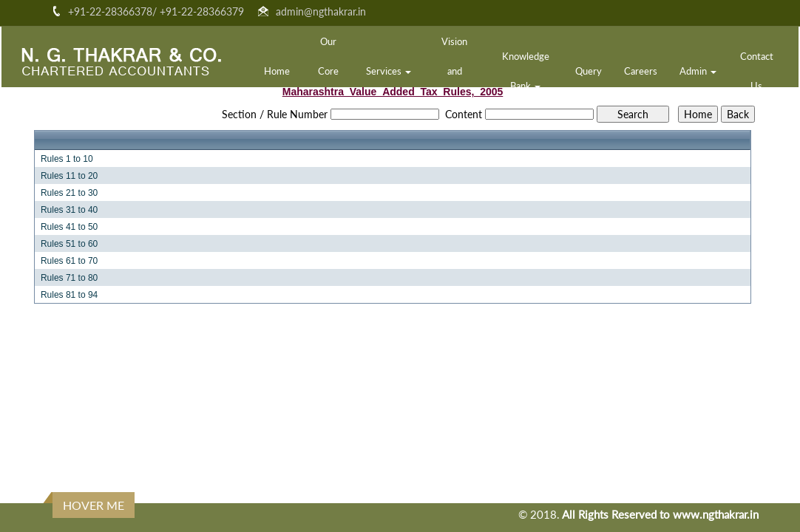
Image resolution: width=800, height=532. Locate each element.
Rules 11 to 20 (69, 176)
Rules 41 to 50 (69, 227)
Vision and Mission (455, 71)
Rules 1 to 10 (67, 159)
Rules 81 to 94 (69, 295)
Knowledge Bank (526, 71)
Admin (698, 71)
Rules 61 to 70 (69, 261)
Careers (641, 71)
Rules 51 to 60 (69, 244)
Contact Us (757, 71)
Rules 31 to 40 (69, 210)
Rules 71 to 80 (69, 278)
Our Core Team (328, 71)
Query (589, 71)
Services (389, 71)
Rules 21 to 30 (69, 193)
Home (277, 71)
